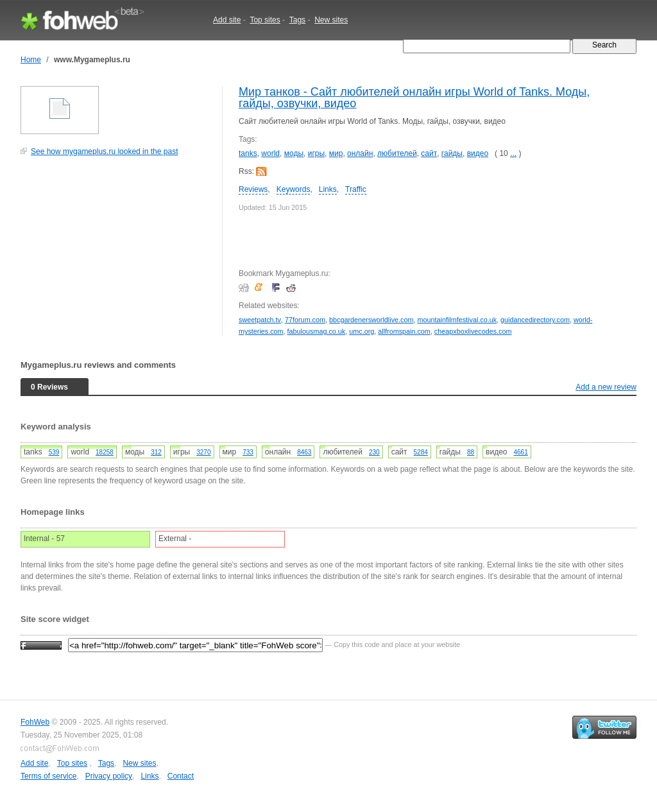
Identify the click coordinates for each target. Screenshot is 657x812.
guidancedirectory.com (535, 320)
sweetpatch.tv (260, 320)
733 (248, 452)
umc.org (362, 331)
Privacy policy (109, 776)
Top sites (265, 20)
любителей (397, 153)
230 (374, 452)
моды (294, 153)
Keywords (294, 189)
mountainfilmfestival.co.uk (457, 320)
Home (31, 60)
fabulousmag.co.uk (317, 331)
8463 (304, 452)
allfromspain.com (404, 331)
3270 (203, 452)
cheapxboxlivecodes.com (473, 331)
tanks (248, 153)
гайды (452, 153)
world (270, 153)
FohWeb (35, 722)
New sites (331, 20)
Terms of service (48, 776)
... (513, 153)
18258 (105, 452)
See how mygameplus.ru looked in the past (104, 151)
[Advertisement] (117, 253)
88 (471, 452)
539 (54, 452)
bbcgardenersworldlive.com (371, 320)
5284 (421, 452)
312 (156, 452)
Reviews (253, 189)
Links (328, 189)
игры (316, 153)
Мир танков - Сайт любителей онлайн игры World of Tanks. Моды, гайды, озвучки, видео (414, 98)
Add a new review (606, 387)
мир (336, 153)
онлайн (360, 153)
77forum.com (305, 320)
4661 (521, 452)
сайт (429, 153)
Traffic (356, 189)
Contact (181, 776)
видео (478, 153)
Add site (227, 20)
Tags (297, 20)
